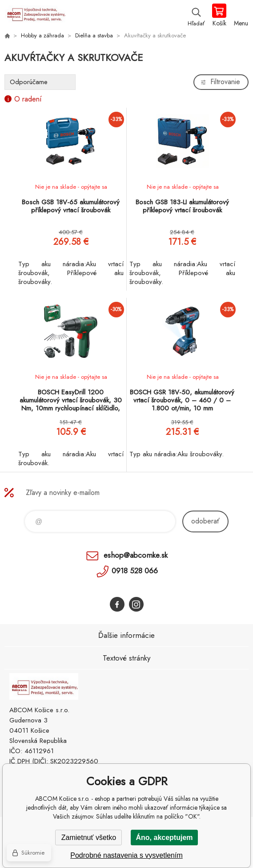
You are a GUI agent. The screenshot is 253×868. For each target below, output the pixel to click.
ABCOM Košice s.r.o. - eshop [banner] (35, 16)
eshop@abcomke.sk (136, 555)
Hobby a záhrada (42, 35)
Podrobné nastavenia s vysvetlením (126, 855)
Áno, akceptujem (164, 838)
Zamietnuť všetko (89, 838)
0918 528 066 (135, 571)
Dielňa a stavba (94, 35)
